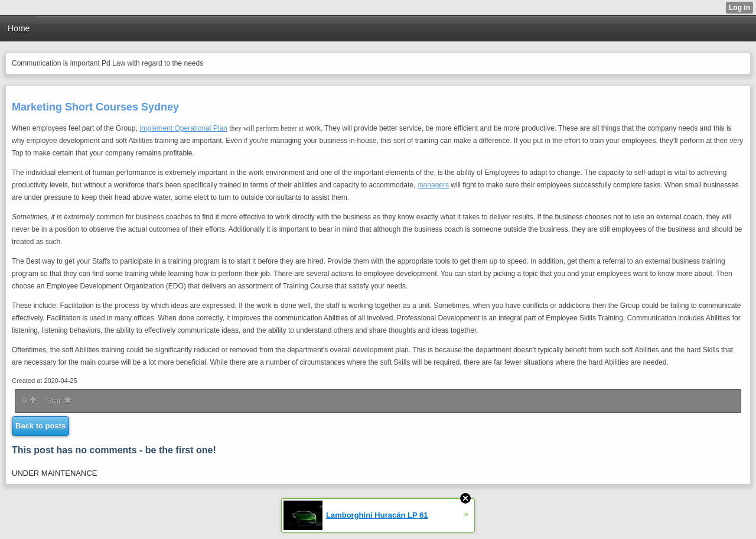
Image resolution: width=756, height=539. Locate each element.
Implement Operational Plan (183, 128)
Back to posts (40, 426)
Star (58, 401)
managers (433, 185)
